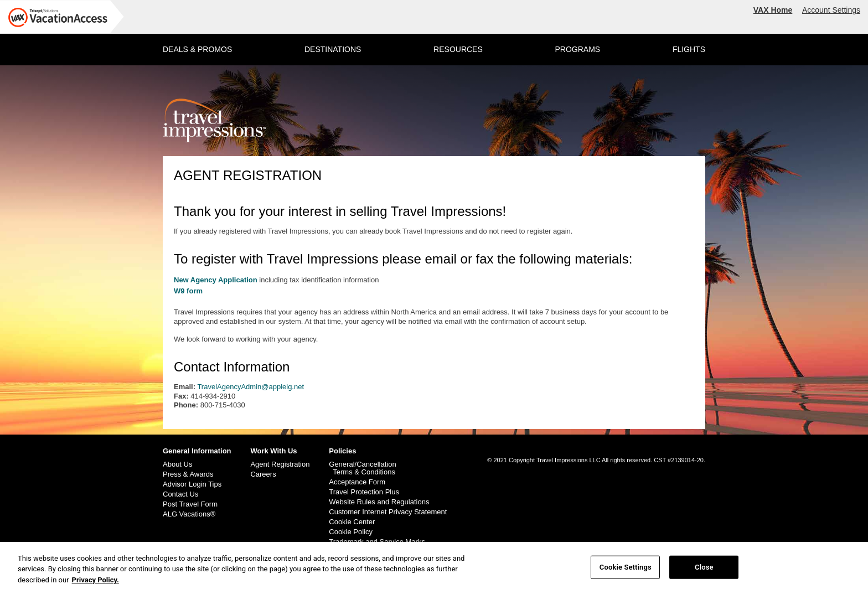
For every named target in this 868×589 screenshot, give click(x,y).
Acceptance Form (357, 482)
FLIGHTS (689, 49)
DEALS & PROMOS (197, 49)
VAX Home (773, 10)
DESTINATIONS (333, 49)
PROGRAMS (577, 49)
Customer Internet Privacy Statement (388, 512)
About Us (177, 464)
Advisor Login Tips (192, 484)
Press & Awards (188, 474)
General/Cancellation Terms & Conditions (362, 468)
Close (704, 572)
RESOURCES (458, 49)
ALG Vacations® (189, 514)
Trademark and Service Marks (377, 542)
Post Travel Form (190, 504)
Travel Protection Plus (364, 492)
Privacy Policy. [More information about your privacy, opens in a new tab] (95, 584)
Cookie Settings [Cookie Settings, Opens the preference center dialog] (626, 572)
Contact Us (180, 494)
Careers (263, 474)
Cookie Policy (351, 532)
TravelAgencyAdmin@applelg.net (250, 387)
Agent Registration (280, 464)
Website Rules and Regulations (379, 502)
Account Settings (831, 10)
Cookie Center (352, 522)
